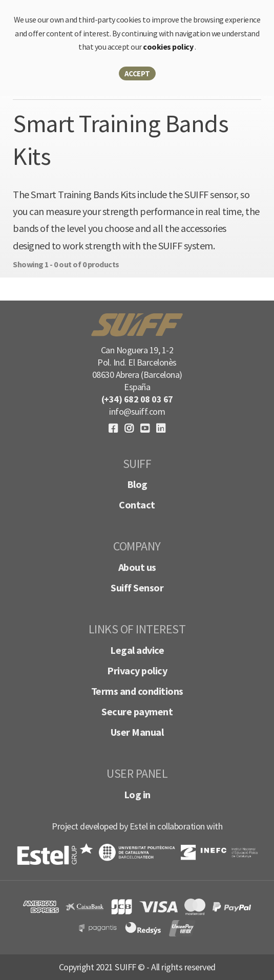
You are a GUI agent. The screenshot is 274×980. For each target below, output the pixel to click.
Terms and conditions (137, 691)
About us (137, 567)
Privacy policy (137, 670)
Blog (137, 484)
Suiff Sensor (137, 588)
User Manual (137, 732)
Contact (137, 505)
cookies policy (169, 47)
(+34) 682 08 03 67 (137, 399)
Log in (137, 794)
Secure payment (137, 711)
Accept (137, 73)
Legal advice (137, 650)
